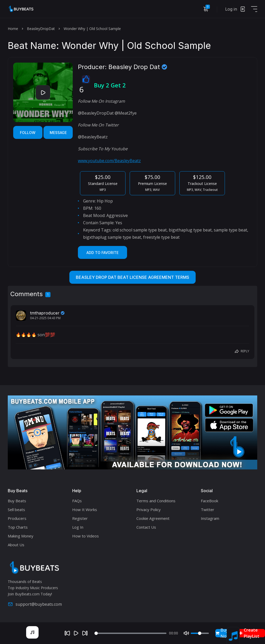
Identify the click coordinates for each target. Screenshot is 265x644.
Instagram (210, 518)
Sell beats (16, 510)
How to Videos (86, 536)
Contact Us (146, 527)
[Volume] (200, 633)
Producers (17, 518)
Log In (78, 527)
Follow (28, 133)
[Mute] (186, 633)
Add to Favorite (102, 253)
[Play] (76, 633)
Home (13, 29)
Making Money (21, 536)
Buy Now (222, 633)
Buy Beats (17, 501)
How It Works (85, 510)
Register (80, 518)
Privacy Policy (149, 510)
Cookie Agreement (153, 518)
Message (58, 133)
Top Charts (18, 527)
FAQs (77, 501)
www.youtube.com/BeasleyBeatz (109, 161)
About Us (16, 545)
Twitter (208, 510)
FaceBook (209, 501)
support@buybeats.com (35, 604)
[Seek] (130, 633)
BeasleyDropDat (41, 29)
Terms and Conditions (156, 501)
